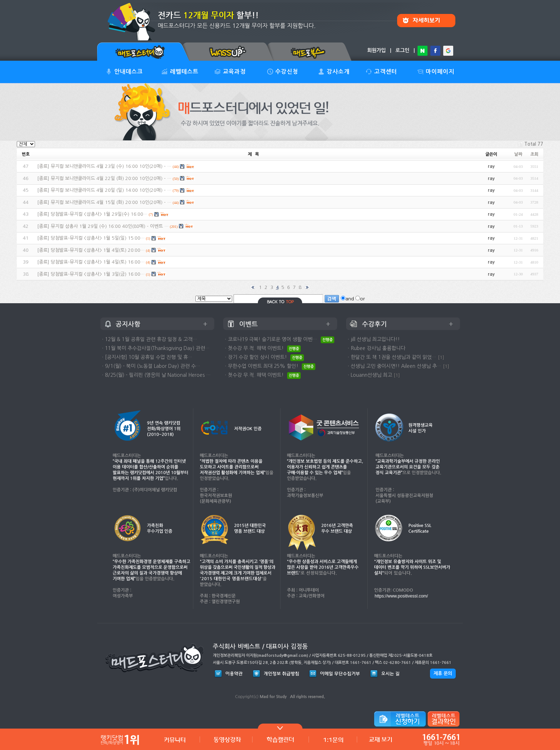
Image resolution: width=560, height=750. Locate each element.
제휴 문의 (443, 673)
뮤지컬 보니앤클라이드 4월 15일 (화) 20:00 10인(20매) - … (111, 202)
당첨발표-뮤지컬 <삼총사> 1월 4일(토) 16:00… (98, 262)
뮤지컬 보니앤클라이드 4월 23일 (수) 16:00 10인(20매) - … (111, 166)
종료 (43, 166)
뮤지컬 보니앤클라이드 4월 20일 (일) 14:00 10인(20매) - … (111, 190)
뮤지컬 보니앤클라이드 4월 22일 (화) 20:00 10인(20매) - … (111, 178)
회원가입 (376, 50)
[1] (441, 357)
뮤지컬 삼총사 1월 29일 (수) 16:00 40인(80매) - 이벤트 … (110, 226)
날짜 (518, 154)
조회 (534, 154)
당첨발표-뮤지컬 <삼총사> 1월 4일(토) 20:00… (98, 250)
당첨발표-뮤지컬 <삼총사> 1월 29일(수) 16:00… (99, 214)
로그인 (402, 50)
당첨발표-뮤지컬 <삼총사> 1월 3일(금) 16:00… (98, 274)
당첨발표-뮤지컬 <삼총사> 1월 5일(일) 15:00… (98, 238)
